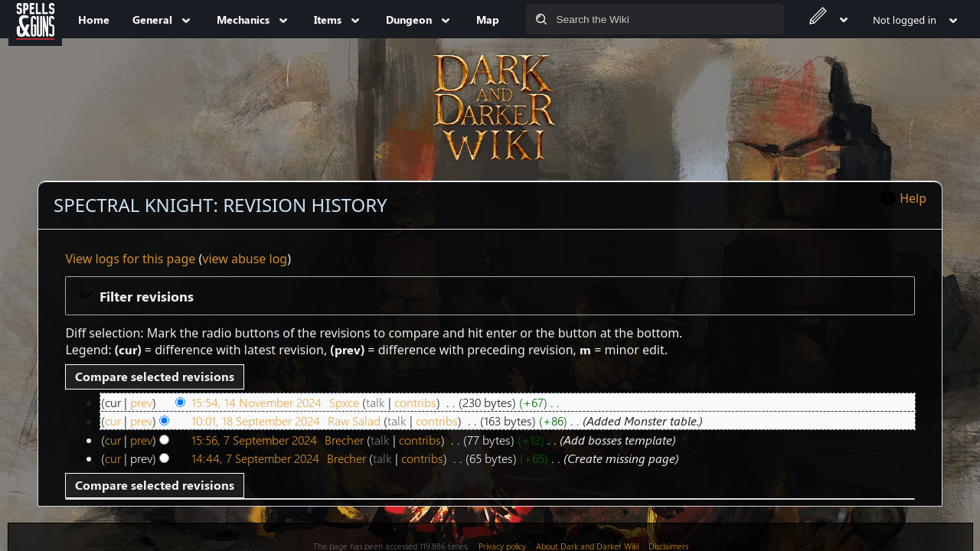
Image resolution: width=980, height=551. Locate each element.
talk (376, 402)
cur (113, 421)
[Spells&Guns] (35, 19)
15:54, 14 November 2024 (256, 402)
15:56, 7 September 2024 (254, 440)
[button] (490, 295)
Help (913, 198)
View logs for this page (130, 259)
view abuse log (245, 259)
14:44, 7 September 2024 (255, 458)
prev (141, 402)
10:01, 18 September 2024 (256, 421)
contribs (415, 402)
